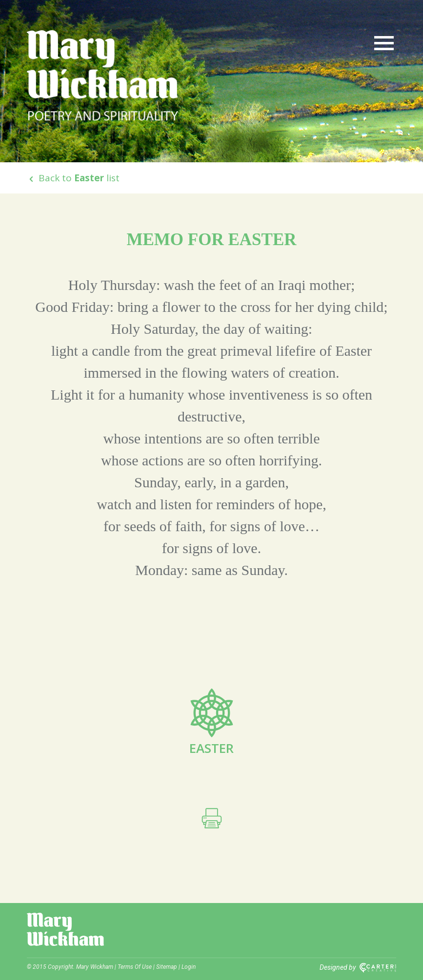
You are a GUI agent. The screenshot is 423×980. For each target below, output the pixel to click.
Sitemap (167, 967)
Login (189, 967)
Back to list (73, 178)
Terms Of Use (135, 967)
